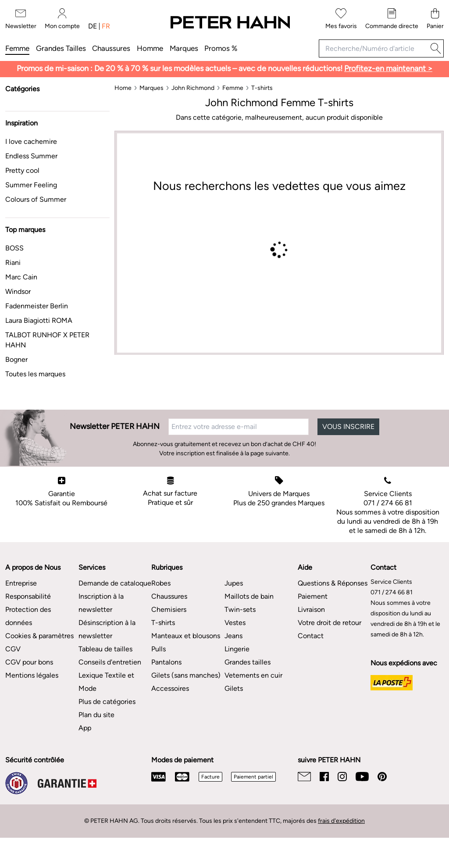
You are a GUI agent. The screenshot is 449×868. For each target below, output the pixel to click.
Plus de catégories (107, 702)
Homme (150, 48)
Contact (311, 636)
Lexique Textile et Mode (106, 682)
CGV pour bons (29, 662)
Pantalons (166, 662)
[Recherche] (436, 48)
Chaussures (111, 48)
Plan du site (96, 715)
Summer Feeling (31, 185)
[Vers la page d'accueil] (230, 23)
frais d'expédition (341, 821)
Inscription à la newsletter (101, 603)
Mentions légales (32, 675)
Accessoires (170, 688)
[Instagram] (342, 777)
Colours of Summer (36, 199)
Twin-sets (240, 609)
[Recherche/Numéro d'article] (373, 48)
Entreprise (21, 583)
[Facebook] (324, 777)
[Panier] (435, 19)
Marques (184, 48)
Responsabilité (28, 596)
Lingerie (237, 649)
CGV (13, 649)
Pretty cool (22, 170)
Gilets (234, 688)
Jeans (233, 636)
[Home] (123, 88)
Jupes (234, 583)
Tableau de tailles (105, 649)
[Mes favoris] (341, 19)
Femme (17, 48)
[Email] (304, 777)
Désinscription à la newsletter (107, 629)
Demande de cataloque (115, 583)
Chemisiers (169, 609)
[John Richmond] (193, 88)
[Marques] (151, 88)
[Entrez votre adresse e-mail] (239, 427)
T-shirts (163, 623)
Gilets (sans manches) (186, 675)
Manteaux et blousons (186, 636)
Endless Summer (31, 156)
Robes (161, 583)
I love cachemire (31, 141)
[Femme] (233, 88)
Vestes (235, 623)
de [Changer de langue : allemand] (93, 26)
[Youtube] (362, 777)
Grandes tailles (61, 48)
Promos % (221, 48)
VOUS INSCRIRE (348, 427)
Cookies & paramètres (39, 636)
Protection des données (28, 616)
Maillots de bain (249, 596)
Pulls (159, 649)
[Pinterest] (382, 777)
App (85, 728)
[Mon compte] (62, 19)
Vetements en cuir (253, 675)
